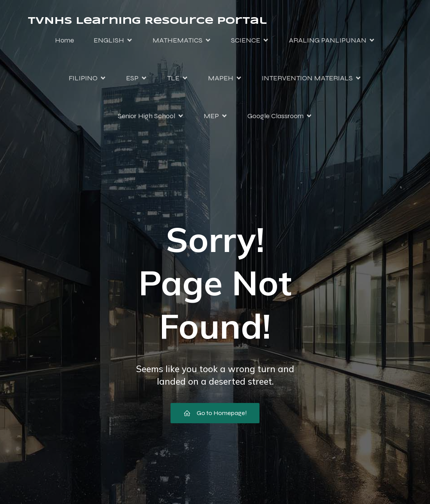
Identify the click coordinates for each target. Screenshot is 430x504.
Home (65, 40)
